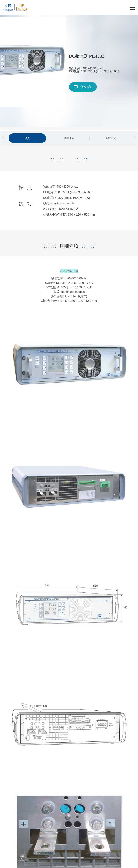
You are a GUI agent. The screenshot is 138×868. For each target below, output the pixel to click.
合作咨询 (83, 87)
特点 (27, 138)
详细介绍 (69, 138)
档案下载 (111, 138)
